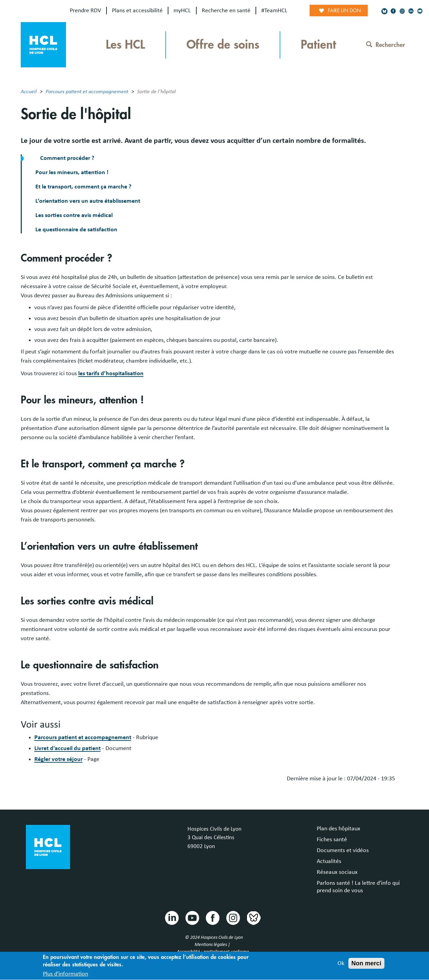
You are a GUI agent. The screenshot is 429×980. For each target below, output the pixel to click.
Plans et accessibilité (137, 11)
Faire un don (344, 11)
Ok (341, 966)
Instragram (233, 917)
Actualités (329, 861)
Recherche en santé (226, 11)
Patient (318, 45)
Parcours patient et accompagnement (87, 92)
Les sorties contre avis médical (74, 215)
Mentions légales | (213, 945)
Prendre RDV (85, 11)
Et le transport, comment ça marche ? (83, 187)
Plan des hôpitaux (339, 829)
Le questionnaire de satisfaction (76, 230)
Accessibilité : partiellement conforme (213, 952)
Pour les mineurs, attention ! (72, 172)
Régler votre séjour (59, 759)
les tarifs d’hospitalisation (111, 373)
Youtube (192, 917)
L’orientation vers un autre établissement (88, 201)
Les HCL (125, 45)
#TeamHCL (274, 11)
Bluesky (253, 917)
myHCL (182, 11)
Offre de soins (223, 45)
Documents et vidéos (343, 850)
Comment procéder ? (67, 158)
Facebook (212, 917)
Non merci (366, 966)
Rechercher (386, 45)
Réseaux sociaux (337, 872)
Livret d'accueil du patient (68, 748)
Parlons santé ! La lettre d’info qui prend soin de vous (358, 887)
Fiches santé (332, 840)
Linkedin (171, 917)
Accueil (29, 92)
